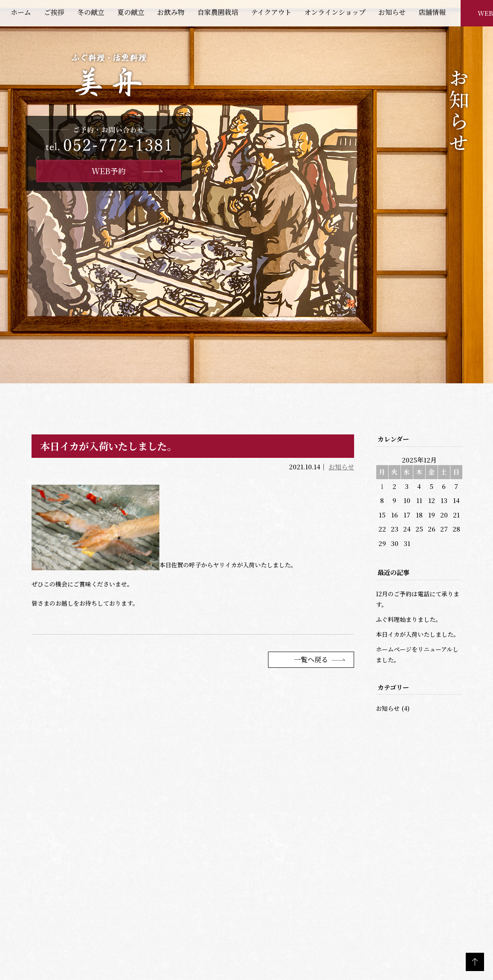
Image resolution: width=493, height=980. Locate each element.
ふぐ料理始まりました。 (409, 619)
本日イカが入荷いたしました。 (418, 634)
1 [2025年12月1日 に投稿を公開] (382, 486)
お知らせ (341, 467)
